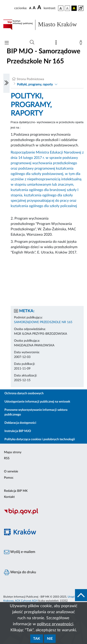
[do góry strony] (81, 595)
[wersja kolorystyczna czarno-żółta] (74, 8)
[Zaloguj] (82, 44)
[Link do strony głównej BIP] (43, 25)
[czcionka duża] (40, 8)
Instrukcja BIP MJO (18, 431)
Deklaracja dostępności (20, 423)
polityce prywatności (55, 624)
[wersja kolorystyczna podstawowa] (61, 8)
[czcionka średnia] (34, 8)
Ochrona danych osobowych (24, 393)
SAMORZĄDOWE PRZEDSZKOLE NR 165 (43, 322)
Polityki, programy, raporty (35, 85)
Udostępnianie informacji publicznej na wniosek (37, 402)
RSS (7, 458)
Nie (50, 639)
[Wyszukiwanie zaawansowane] (32, 42)
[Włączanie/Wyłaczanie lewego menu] (6, 83)
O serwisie (11, 472)
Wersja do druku (20, 572)
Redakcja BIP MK (16, 491)
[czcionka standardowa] (30, 8)
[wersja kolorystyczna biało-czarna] (67, 8)
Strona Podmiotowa (30, 79)
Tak (37, 639)
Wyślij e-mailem (20, 552)
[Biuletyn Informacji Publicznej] (43, 514)
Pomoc (9, 478)
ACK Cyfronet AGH (26, 601)
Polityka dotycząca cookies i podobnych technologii (40, 439)
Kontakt (9, 497)
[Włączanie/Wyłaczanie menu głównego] (7, 43)
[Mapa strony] (57, 44)
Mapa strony (13, 452)
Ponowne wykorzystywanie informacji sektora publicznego (36, 412)
